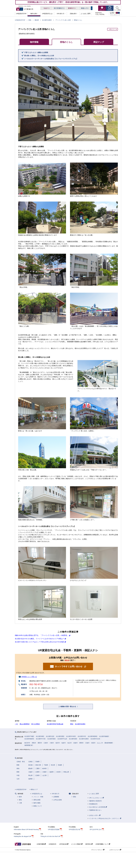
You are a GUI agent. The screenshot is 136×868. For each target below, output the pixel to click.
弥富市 (93, 743)
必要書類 (56, 797)
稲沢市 (58, 743)
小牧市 (52, 743)
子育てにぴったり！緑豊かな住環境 (36, 52)
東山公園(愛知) (25, 724)
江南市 (46, 743)
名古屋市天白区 (95, 739)
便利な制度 (37, 800)
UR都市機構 (41, 844)
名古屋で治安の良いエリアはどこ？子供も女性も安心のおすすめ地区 (40, 642)
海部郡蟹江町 (29, 745)
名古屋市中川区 (41, 739)
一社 (16, 724)
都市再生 (89, 844)
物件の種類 (37, 803)
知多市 (64, 743)
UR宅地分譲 (64, 844)
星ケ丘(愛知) (36, 724)
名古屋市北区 (50, 736)
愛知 (72, 724)
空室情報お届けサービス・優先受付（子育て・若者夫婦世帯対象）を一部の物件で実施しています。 (68, 2)
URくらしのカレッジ (96, 798)
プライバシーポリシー (98, 850)
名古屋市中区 (82, 736)
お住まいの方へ (95, 815)
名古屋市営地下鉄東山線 (55, 724)
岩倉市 (75, 743)
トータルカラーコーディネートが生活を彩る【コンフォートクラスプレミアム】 (51, 59)
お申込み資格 (58, 800)
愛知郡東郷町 (109, 743)
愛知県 (37, 20)
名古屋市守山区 (62, 739)
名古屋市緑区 (73, 739)
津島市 (34, 743)
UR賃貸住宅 (52, 844)
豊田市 (40, 743)
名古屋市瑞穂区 (104, 736)
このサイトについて (115, 850)
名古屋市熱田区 (29, 739)
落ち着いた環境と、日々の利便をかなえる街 (39, 56)
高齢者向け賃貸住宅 (95, 801)
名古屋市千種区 (29, 736)
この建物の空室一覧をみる (67, 706)
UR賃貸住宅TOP (20, 20)
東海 (30, 20)
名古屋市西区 (60, 736)
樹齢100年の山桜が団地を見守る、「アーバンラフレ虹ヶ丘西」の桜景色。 (42, 635)
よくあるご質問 (94, 794)
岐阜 (20, 797)
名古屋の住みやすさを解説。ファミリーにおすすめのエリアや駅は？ (40, 639)
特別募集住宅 (93, 804)
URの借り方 (56, 794)
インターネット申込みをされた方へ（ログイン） (105, 818)
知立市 (70, 743)
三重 (20, 803)
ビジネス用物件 (77, 844)
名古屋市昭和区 (93, 736)
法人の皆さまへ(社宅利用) (98, 807)
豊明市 (81, 743)
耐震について (38, 806)
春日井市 (27, 743)
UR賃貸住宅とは (37, 794)
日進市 (87, 743)
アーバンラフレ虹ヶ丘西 (63, 20)
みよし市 (100, 743)
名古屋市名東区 (47, 20)
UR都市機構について (103, 844)
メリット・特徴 (38, 797)
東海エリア (34, 789)
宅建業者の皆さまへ (95, 810)
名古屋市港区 (52, 739)
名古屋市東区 (40, 736)
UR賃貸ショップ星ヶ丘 (29, 677)
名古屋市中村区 (71, 736)
